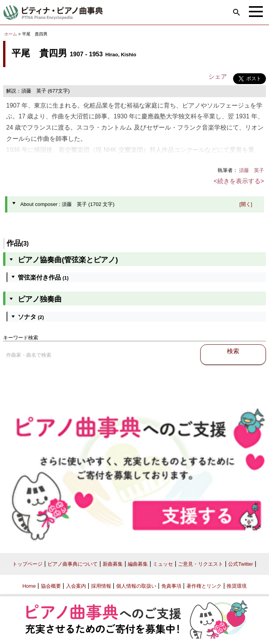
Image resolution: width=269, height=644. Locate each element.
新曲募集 (113, 564)
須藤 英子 (251, 170)
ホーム (11, 34)
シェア (218, 77)
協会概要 (51, 586)
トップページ (27, 564)
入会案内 (76, 586)
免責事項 (171, 586)
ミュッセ (163, 564)
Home (29, 586)
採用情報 (101, 586)
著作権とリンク (204, 586)
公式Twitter (240, 564)
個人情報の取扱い (136, 586)
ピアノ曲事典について (73, 564)
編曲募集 (138, 564)
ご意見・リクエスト (200, 564)
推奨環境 (237, 586)
